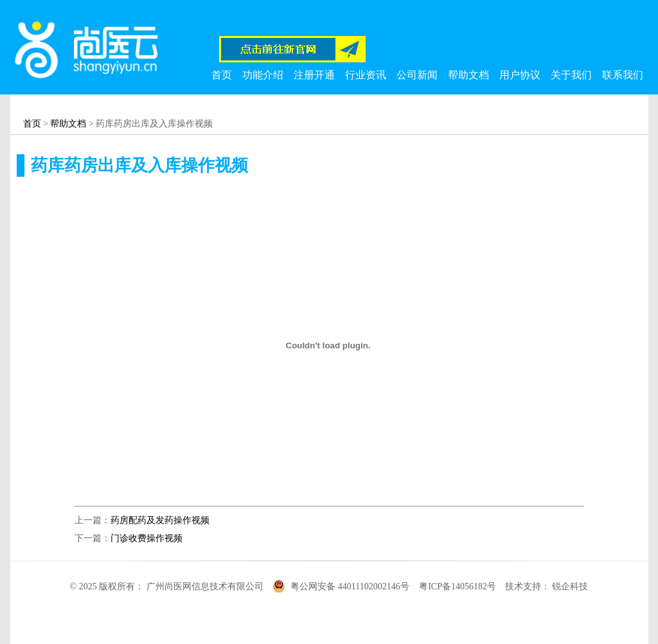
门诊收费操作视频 (147, 538)
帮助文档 (468, 75)
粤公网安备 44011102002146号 (351, 586)
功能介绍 (263, 75)
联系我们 (623, 75)
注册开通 (314, 75)
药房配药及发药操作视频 (160, 520)
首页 (222, 75)
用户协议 (520, 75)
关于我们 (571, 75)
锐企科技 (570, 586)
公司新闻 (417, 75)
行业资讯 (366, 75)
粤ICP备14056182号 (458, 586)
